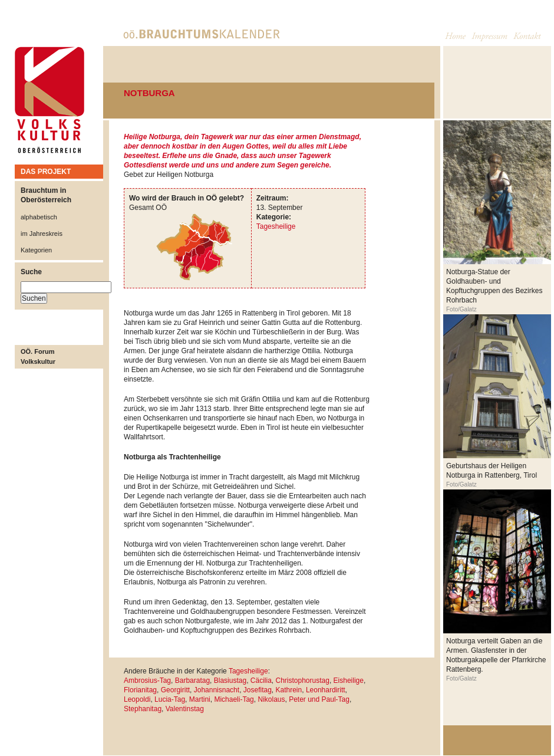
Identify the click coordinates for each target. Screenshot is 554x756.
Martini (200, 699)
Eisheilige (349, 681)
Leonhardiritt (326, 690)
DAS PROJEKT (46, 172)
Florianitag (140, 690)
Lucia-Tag (170, 699)
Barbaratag (192, 681)
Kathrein (289, 690)
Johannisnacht (217, 690)
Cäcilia (261, 681)
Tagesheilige (276, 226)
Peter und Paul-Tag (319, 699)
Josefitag (258, 690)
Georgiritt (175, 690)
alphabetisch (39, 217)
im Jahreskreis (42, 234)
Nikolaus (271, 699)
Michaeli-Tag (234, 699)
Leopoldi (137, 699)
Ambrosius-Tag (147, 681)
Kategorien (36, 250)
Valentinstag (185, 709)
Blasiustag (230, 681)
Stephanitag (143, 709)
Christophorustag (302, 681)
